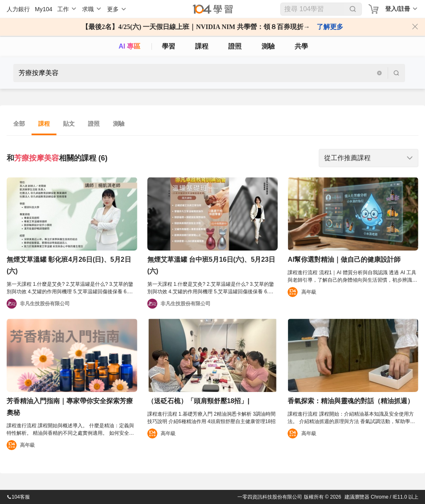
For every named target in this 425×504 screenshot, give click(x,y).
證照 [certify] (235, 46)
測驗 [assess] (268, 46)
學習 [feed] (169, 46)
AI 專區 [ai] (129, 46)
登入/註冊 (398, 9)
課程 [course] (202, 46)
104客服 (18, 497)
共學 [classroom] (301, 46)
